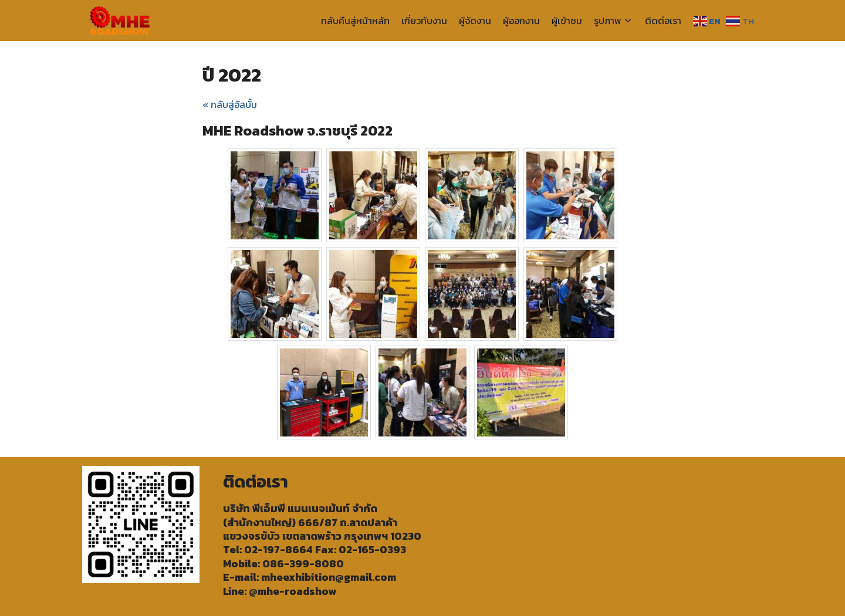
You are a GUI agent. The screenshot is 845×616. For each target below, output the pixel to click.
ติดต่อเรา (663, 21)
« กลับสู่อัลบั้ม (230, 104)
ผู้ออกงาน (521, 21)
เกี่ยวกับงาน (424, 21)
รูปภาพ (608, 21)
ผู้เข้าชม (567, 21)
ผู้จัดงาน (475, 21)
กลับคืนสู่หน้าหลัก (355, 21)
